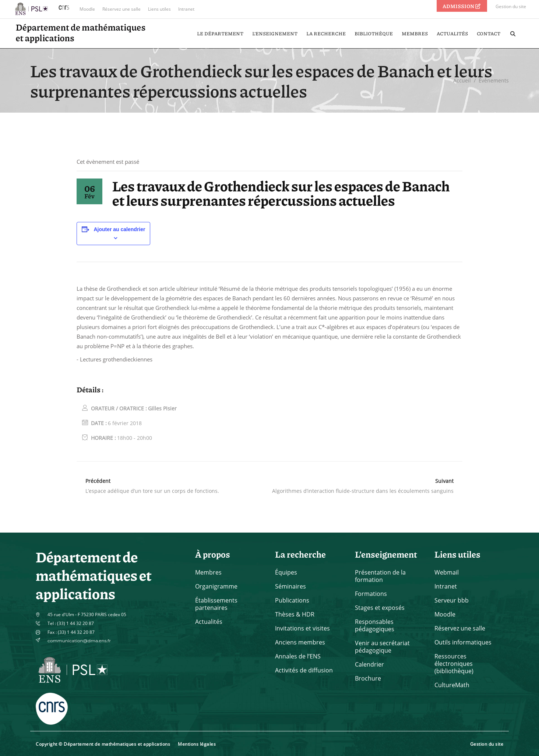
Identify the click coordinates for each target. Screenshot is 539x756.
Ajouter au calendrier (119, 229)
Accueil (462, 80)
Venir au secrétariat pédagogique (382, 647)
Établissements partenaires (216, 604)
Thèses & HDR (295, 614)
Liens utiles (159, 9)
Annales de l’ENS (298, 656)
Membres (208, 572)
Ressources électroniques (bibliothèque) (454, 664)
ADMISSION (462, 6)
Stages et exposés (380, 608)
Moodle (87, 9)
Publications (292, 600)
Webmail (447, 572)
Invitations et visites (302, 628)
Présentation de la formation (380, 576)
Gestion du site (511, 6)
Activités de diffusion (304, 670)
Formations (371, 594)
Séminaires (290, 586)
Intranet (186, 9)
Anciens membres (300, 642)
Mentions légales (197, 744)
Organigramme (216, 586)
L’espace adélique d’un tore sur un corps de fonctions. (152, 491)
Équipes (286, 572)
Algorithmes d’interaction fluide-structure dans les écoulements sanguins (363, 491)
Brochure (368, 678)
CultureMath (452, 685)
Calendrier (369, 664)
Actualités (209, 622)
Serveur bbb (452, 600)
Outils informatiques (463, 642)
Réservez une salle (121, 9)
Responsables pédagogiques (375, 625)
